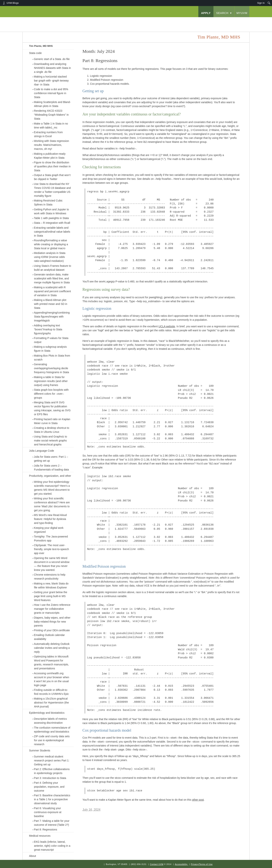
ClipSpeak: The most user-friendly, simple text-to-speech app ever (51, 549)
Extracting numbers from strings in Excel (48, 134)
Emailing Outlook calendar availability (49, 637)
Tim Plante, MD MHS (41, 46)
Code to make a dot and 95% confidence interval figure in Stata (51, 93)
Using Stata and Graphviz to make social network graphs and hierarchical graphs (51, 441)
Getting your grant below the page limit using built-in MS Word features (51, 596)
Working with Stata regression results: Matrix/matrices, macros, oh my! (52, 145)
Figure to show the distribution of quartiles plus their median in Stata (52, 166)
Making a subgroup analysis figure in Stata (50, 349)
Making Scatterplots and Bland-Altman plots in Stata (52, 104)
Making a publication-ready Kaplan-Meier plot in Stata (50, 156)
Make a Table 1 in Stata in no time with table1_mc (51, 126)
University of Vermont (60, 21)
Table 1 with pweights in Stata (51, 218)
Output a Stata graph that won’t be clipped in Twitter (52, 177)
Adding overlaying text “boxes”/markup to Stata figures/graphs (48, 329)
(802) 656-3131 (139, 864)
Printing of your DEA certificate (52, 630)
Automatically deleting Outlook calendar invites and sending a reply (52, 648)
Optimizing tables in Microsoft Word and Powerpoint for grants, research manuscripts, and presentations (51, 662)
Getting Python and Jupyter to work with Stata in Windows (51, 211)
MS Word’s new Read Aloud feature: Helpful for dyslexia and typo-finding (50, 519)
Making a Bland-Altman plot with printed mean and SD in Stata (51, 304)
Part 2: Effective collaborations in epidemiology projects (52, 771)
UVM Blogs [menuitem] (13, 3)
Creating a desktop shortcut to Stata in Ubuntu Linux (52, 430)
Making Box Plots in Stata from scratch (52, 358)
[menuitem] (269, 3)
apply (206, 13)
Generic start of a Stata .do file (52, 59)
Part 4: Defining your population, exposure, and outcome (49, 787)
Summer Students (40, 750)
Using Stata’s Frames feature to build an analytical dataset (53, 268)
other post (198, 800)
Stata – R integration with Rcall (52, 223)
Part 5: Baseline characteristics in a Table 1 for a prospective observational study (52, 799)
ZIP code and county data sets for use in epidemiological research (52, 740)
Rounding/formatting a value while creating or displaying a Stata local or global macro (51, 244)
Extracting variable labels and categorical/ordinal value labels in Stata (52, 232)
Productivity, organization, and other (50, 476)
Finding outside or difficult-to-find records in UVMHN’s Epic (51, 692)
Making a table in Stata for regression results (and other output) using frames (51, 381)
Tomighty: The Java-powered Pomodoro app (51, 539)
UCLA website (167, 326)
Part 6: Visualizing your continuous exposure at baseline (48, 812)
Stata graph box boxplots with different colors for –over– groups (51, 394)
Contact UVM (156, 864)
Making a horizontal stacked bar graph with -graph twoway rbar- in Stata (51, 81)
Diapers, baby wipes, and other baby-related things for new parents (52, 622)
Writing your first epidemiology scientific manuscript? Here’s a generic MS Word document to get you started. (52, 488)
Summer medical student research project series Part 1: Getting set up (52, 760)
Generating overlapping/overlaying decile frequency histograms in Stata (52, 368)
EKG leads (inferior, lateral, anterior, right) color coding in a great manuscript (52, 846)
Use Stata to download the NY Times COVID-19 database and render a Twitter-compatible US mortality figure (52, 190)
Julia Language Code (42, 451)
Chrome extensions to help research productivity (50, 577)
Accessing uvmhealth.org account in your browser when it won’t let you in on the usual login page (52, 679)
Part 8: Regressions (46, 830)
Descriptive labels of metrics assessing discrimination (50, 721)
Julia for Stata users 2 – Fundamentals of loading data (51, 468)
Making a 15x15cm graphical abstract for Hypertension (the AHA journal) (51, 703)
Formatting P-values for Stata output (51, 340)
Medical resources (40, 836)
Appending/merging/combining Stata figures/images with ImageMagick (52, 317)
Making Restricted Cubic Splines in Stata (48, 203)
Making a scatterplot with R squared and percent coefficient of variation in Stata (53, 291)
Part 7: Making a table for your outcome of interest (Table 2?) (52, 823)
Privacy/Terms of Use (202, 864)
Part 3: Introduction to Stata (50, 778)
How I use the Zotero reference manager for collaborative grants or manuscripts (52, 609)
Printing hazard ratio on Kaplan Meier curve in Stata (52, 421)
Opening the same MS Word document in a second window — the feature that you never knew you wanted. (52, 564)
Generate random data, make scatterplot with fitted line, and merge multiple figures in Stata (52, 278)
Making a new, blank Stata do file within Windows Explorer (51, 585)
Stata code (35, 53)
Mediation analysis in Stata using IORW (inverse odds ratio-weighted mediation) (50, 257)
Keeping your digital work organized (49, 530)
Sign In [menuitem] (261, 3)
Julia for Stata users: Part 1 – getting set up (51, 459)
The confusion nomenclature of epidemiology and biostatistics (52, 730)
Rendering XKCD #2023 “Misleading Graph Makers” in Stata (51, 115)
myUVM (242, 13)
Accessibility (181, 864)
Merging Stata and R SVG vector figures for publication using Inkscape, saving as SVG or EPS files (52, 408)
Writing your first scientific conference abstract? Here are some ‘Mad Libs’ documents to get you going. (52, 504)
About (33, 856)
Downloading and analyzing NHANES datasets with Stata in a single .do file (53, 68)
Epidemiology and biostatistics (47, 713)
